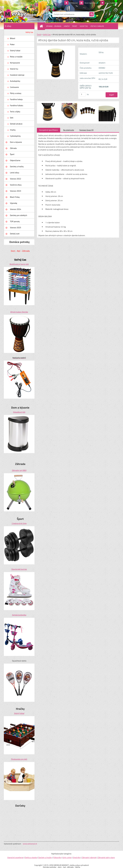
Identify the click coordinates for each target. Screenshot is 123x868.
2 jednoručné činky (19, 523)
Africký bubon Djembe (19, 312)
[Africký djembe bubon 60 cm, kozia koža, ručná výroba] (48, 103)
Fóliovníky (57, 857)
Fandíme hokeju (16, 99)
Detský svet (15, 234)
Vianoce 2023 (15, 191)
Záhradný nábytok (89, 857)
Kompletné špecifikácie (49, 130)
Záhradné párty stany (106, 857)
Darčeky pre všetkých (19, 215)
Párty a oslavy (16, 93)
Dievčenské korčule (19, 569)
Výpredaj (14, 203)
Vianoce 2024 (15, 209)
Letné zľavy (15, 173)
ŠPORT (75, 26)
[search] (92, 14)
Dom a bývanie (16, 142)
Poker (12, 44)
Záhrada (13, 148)
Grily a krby (67, 857)
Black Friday (15, 197)
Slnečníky (77, 857)
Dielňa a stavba (31, 857)
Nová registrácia (90, 3)
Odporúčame (15, 160)
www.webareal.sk (30, 844)
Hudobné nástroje (17, 75)
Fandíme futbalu (17, 105)
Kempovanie (15, 63)
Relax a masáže (16, 57)
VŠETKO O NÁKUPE (97, 26)
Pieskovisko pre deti (19, 759)
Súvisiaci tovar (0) (86, 130)
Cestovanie (14, 87)
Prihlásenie (72, 3)
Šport (12, 154)
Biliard (12, 38)
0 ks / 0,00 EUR (111, 3)
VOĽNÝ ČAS (84, 26)
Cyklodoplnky (15, 136)
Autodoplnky (15, 81)
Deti (12, 118)
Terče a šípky (15, 112)
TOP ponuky (15, 221)
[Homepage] (42, 26)
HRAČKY (67, 26)
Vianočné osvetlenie (15, 857)
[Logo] (20, 14)
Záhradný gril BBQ (19, 470)
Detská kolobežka (19, 615)
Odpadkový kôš (19, 412)
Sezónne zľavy (16, 185)
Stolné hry (14, 69)
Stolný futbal (15, 51)
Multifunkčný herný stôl (19, 264)
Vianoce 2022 (15, 179)
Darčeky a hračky (17, 166)
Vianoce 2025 (15, 228)
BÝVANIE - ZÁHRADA (54, 26)
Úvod (39, 34)
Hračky (13, 130)
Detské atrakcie (16, 124)
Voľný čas (29, 32)
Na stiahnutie (69, 130)
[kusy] (83, 94)
